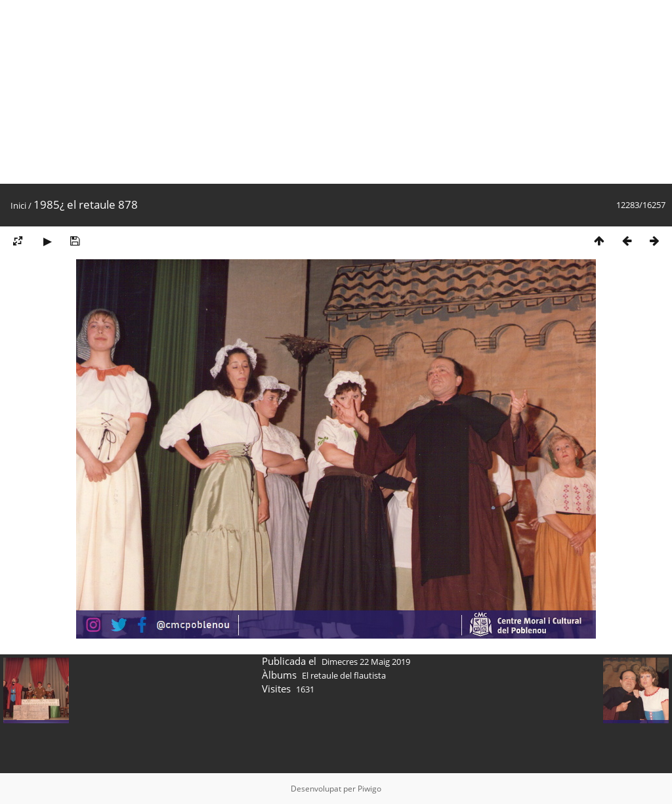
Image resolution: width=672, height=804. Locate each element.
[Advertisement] (336, 92)
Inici (18, 205)
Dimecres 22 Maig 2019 (366, 662)
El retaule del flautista (344, 675)
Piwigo (369, 789)
